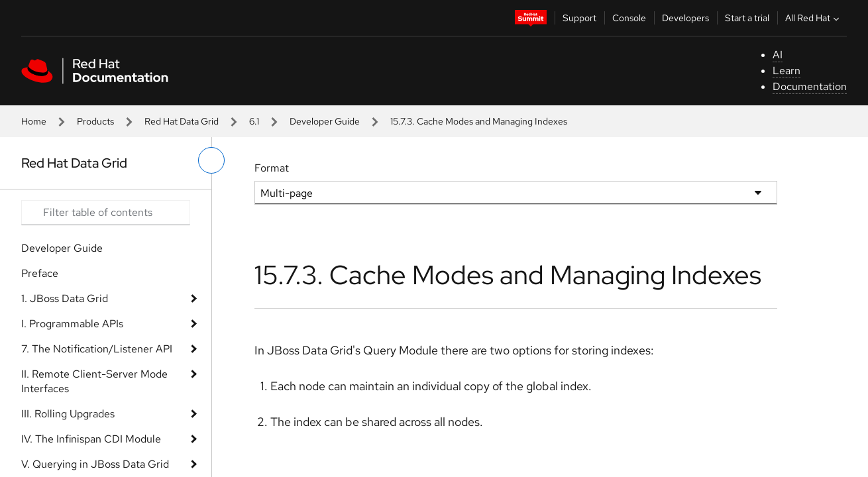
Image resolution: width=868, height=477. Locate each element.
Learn (787, 71)
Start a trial (747, 18)
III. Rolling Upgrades (68, 414)
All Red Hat (814, 18)
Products (95, 121)
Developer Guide (325, 121)
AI (778, 55)
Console (629, 18)
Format (272, 168)
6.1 (254, 121)
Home (34, 121)
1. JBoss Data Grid (65, 298)
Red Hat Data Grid (182, 121)
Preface (40, 273)
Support (579, 18)
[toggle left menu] (211, 160)
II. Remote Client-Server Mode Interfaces (94, 381)
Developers (685, 18)
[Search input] (106, 213)
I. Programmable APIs (72, 324)
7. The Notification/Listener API (97, 349)
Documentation (810, 86)
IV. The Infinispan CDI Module (91, 439)
